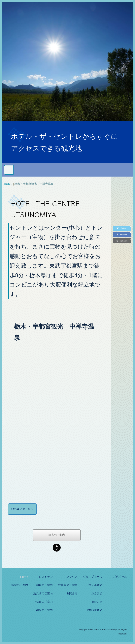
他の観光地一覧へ (22, 509)
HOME (8, 184)
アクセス (72, 577)
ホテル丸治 (95, 585)
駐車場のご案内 (68, 585)
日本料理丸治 (94, 610)
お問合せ (72, 593)
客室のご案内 (20, 585)
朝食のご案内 (44, 585)
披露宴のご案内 (43, 602)
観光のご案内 (57, 535)
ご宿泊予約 (120, 577)
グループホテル (93, 577)
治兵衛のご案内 (43, 593)
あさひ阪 (97, 593)
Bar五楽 (97, 602)
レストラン (46, 577)
